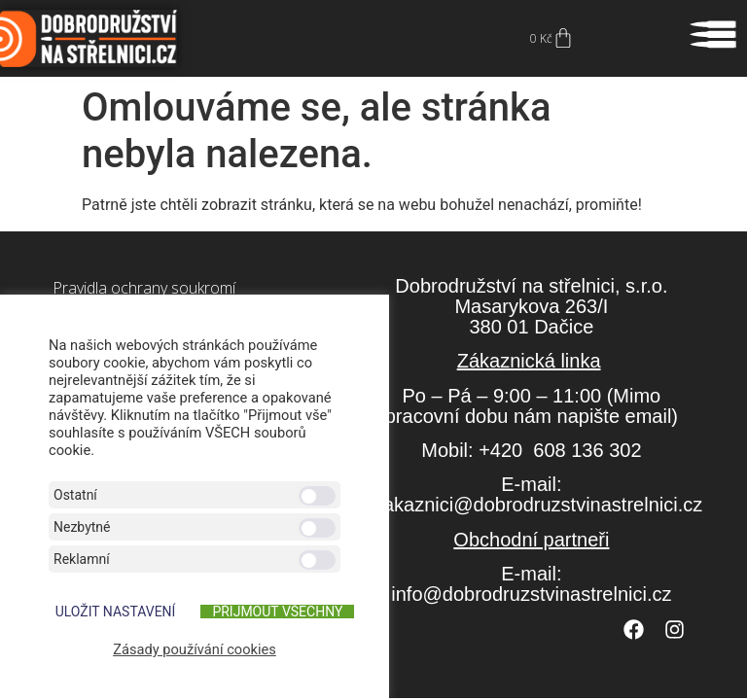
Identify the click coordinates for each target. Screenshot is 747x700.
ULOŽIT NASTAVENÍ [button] (116, 612)
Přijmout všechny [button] (277, 612)
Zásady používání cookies (195, 649)
